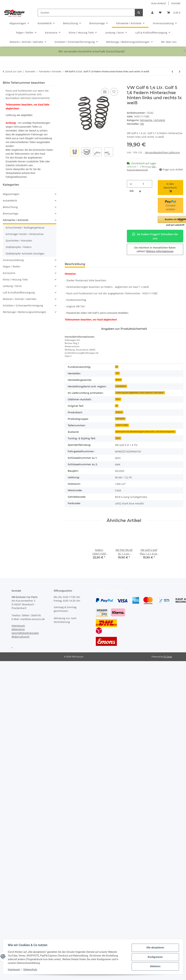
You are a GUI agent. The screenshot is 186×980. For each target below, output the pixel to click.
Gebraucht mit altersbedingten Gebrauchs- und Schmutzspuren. (145, 432)
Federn (119, 412)
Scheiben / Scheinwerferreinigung (23, 305)
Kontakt (176, 3)
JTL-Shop (168, 657)
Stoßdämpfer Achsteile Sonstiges (25, 254)
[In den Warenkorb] (68, 83)
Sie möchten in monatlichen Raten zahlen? (155, 249)
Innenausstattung (13, 260)
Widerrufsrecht (21, 637)
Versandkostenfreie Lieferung (162, 152)
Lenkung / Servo (12, 286)
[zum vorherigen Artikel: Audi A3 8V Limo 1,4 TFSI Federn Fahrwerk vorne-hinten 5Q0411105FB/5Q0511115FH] (172, 72)
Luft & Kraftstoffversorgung (19, 292)
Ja (117, 367)
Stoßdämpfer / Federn (19, 247)
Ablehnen (154, 966)
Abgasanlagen (11, 194)
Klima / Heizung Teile (15, 279)
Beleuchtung (10, 207)
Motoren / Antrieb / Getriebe (20, 299)
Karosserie (9, 273)
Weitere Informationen (160, 251)
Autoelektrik (10, 201)
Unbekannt (121, 386)
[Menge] (143, 184)
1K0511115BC (122, 425)
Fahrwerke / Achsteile (152, 120)
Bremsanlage (11, 213)
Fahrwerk (120, 419)
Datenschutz (31, 969)
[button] (152, 13)
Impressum (15, 969)
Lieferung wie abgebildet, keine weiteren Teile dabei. (140, 393)
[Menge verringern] (131, 184)
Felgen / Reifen (12, 266)
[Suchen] (86, 13)
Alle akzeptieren (154, 948)
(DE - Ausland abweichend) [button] (142, 168)
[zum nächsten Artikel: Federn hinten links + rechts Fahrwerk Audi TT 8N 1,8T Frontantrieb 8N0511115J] (180, 72)
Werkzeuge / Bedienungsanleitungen (25, 312)
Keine (118, 380)
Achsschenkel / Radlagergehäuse (25, 228)
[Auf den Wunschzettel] (114, 92)
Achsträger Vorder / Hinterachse (25, 234)
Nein (118, 399)
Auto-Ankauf (159, 3)
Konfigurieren (154, 957)
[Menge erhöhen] (140, 191)
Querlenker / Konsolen (19, 241)
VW (117, 373)
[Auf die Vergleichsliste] (105, 92)
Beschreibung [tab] (75, 264)
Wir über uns (169, 42)
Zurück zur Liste (14, 71)
